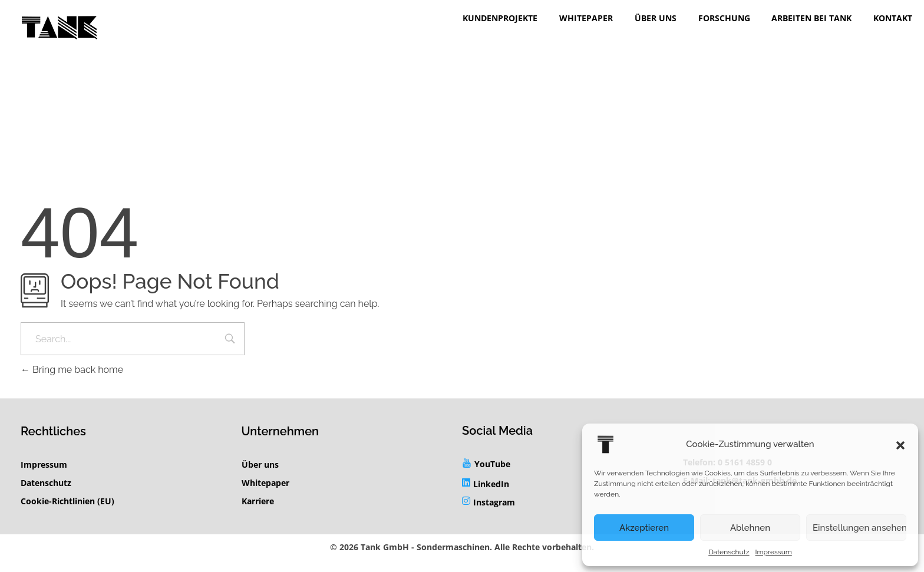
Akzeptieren (644, 528)
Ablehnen (750, 528)
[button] (900, 444)
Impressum (774, 552)
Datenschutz (729, 552)
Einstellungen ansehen (859, 528)
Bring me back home (72, 370)
